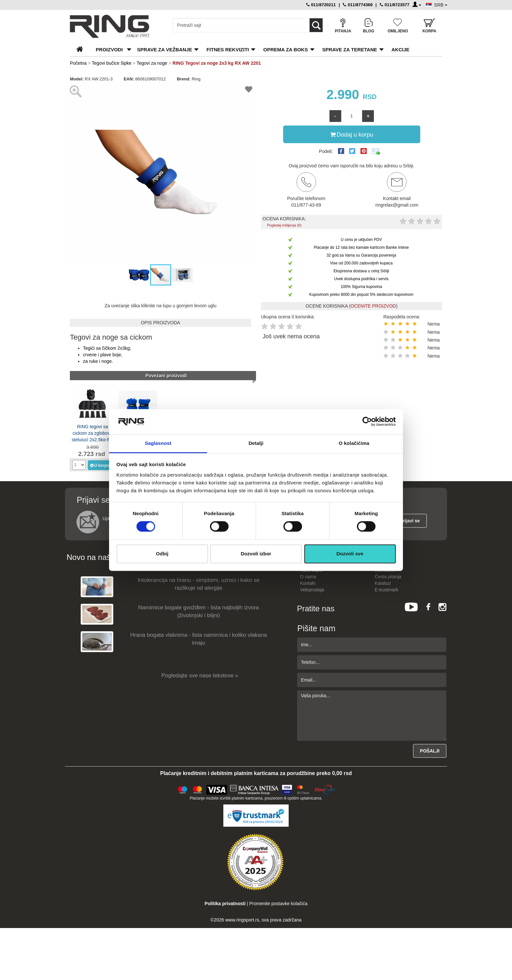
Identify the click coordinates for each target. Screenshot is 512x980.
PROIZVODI (109, 50)
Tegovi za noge (152, 63)
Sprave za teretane (350, 50)
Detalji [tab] (256, 443)
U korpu (99, 465)
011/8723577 (395, 5)
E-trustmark (386, 590)
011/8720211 (321, 5)
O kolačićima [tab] (354, 443)
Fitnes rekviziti (228, 50)
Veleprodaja (312, 590)
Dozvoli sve (350, 554)
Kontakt (308, 583)
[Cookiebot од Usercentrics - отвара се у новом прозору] (367, 422)
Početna (78, 63)
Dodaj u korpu (352, 134)
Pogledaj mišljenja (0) (284, 225)
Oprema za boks (285, 50)
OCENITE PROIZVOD (373, 306)
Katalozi (383, 583)
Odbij (162, 554)
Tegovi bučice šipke (112, 63)
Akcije (400, 50)
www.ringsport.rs (242, 920)
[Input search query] (238, 25)
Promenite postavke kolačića (278, 904)
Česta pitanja (388, 577)
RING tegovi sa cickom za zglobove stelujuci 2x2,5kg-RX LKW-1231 (93, 433)
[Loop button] (316, 25)
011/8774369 (358, 5)
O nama (308, 577)
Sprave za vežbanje (165, 50)
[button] (76, 173)
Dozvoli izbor (256, 554)
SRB (441, 5)
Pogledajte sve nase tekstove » (200, 676)
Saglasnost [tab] (158, 443)
